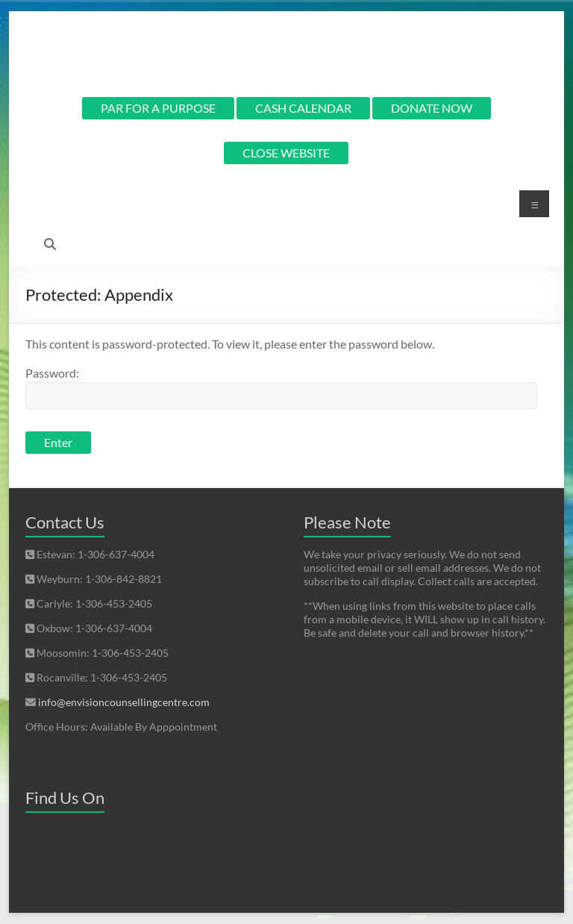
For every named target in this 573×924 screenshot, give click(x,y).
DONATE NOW (432, 108)
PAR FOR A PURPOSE (158, 108)
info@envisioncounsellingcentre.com (124, 702)
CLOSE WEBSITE (286, 153)
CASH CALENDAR (303, 108)
